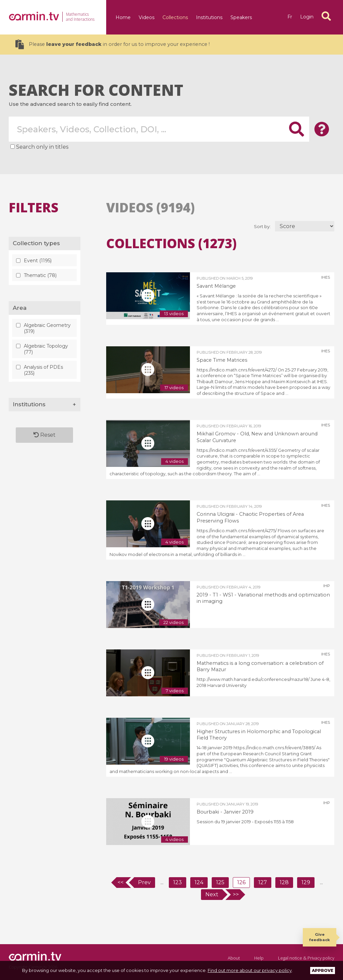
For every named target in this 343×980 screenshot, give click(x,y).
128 (284, 882)
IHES (326, 277)
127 (263, 882)
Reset (45, 435)
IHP (327, 586)
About (234, 958)
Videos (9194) (150, 207)
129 (306, 882)
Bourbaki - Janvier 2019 (225, 812)
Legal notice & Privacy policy (306, 958)
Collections (175, 17)
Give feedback (320, 937)
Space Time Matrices (222, 360)
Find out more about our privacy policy (250, 970)
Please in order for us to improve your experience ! (113, 44)
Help (259, 958)
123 (178, 882)
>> (236, 894)
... (162, 882)
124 (199, 882)
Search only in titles (42, 147)
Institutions (209, 17)
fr (290, 17)
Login (307, 17)
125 (220, 882)
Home (123, 17)
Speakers (241, 17)
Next (212, 894)
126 (241, 882)
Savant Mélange (216, 286)
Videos (147, 17)
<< (121, 882)
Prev (144, 882)
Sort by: (263, 227)
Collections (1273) (171, 243)
